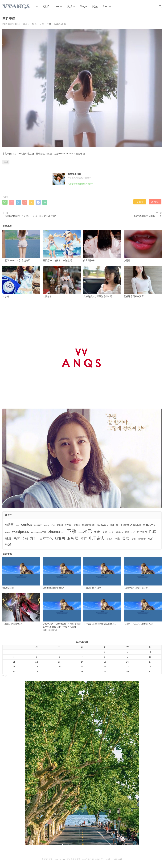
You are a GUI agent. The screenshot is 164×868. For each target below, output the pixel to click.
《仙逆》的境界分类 (21, 609)
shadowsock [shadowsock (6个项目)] (88, 525)
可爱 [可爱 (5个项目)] (111, 532)
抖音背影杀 (102, 246)
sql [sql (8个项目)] (112, 525)
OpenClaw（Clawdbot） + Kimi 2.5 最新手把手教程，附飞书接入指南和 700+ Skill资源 (62, 612)
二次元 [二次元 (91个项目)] (85, 531)
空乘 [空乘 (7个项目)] (117, 539)
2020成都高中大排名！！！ (148, 216)
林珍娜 (21, 282)
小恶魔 (143, 246)
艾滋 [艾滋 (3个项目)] (134, 539)
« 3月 (5, 676)
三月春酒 (80, 154)
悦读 (69, 6)
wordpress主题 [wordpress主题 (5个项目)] (39, 532)
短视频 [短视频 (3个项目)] (110, 539)
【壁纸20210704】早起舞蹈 (21, 246)
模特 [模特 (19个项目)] (84, 538)
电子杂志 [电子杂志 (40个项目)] (97, 538)
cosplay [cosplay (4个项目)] (38, 525)
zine (56, 6)
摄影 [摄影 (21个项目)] (8, 538)
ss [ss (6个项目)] (117, 525)
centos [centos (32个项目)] (27, 524)
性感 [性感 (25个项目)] (152, 532)
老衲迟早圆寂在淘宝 (143, 282)
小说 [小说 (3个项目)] (133, 532)
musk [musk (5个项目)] (60, 525)
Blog (104, 6)
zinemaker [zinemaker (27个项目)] (57, 532)
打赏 (140, 202)
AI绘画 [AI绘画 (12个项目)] (9, 525)
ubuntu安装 (21, 573)
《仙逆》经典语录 (102, 573)
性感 (6, 162)
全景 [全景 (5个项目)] (105, 532)
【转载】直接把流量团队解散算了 (102, 609)
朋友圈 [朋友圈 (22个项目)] (60, 538)
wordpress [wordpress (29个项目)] (20, 532)
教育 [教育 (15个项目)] (17, 539)
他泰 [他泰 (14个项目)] (97, 532)
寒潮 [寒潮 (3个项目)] (127, 532)
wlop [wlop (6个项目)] (7, 532)
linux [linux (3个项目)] (53, 525)
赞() (155, 202)
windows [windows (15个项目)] (149, 525)
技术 (46, 6)
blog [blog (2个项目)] (17, 525)
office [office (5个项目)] (77, 525)
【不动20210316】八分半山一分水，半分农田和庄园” (29, 216)
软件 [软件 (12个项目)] (151, 539)
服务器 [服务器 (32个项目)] (73, 538)
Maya (82, 6)
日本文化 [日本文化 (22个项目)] (46, 538)
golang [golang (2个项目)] (46, 525)
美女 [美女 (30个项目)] (126, 538)
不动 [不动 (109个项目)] (72, 531)
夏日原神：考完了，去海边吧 (62, 246)
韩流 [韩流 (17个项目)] (8, 544)
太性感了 (62, 282)
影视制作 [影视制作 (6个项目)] (142, 532)
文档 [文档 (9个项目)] (25, 539)
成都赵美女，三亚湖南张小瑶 (102, 282)
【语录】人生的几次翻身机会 (143, 609)
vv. (37, 6)
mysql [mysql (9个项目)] (69, 525)
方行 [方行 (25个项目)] (33, 538)
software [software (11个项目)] (103, 525)
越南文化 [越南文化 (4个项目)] (142, 539)
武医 (94, 6)
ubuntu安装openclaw (62, 573)
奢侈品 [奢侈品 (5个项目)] (119, 532)
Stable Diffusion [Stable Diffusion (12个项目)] (131, 525)
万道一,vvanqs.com (64, 154)
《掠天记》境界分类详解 (143, 573)
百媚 (49, 24)
